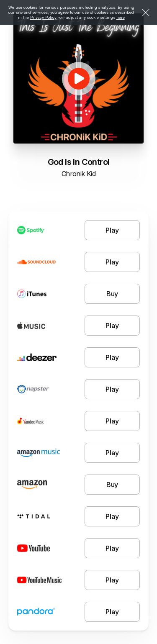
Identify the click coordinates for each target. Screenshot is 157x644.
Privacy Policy (43, 17)
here (121, 17)
